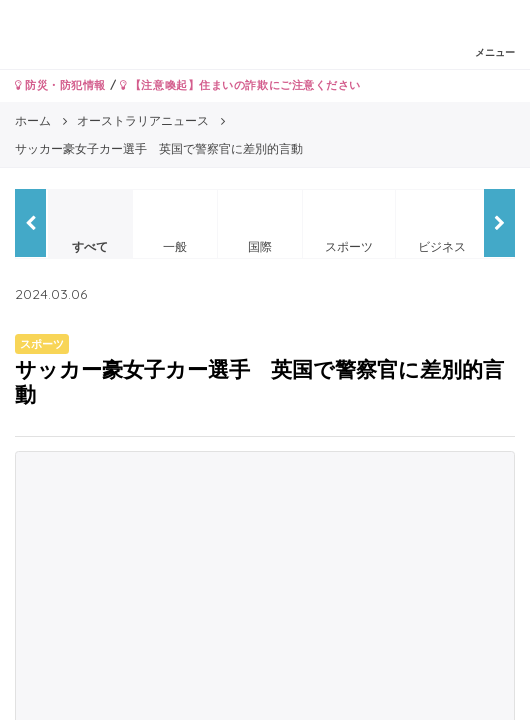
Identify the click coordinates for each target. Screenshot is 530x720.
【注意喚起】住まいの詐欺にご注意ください (240, 85)
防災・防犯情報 (60, 85)
